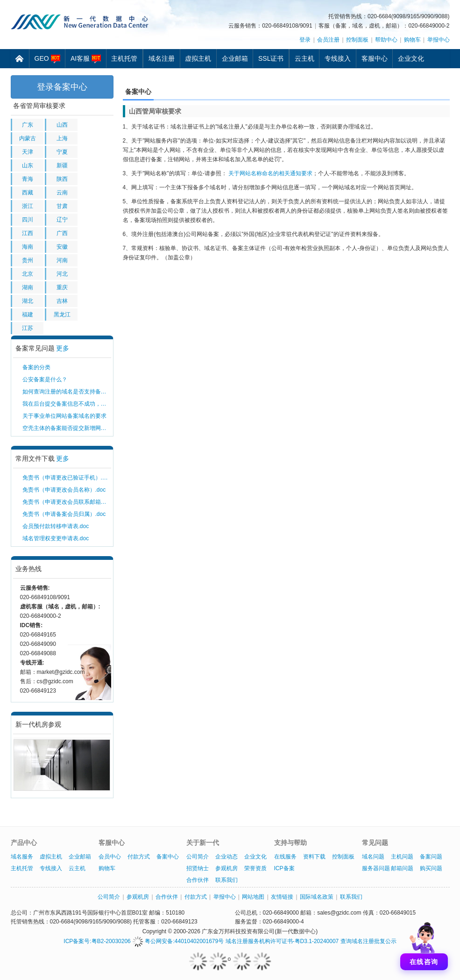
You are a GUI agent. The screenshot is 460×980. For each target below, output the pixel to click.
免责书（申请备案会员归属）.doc (64, 514)
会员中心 (110, 857)
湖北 (28, 301)
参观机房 (226, 868)
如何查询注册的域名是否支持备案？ (67, 392)
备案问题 (431, 857)
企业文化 (411, 58)
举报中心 (439, 40)
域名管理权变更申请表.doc (56, 538)
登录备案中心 (62, 87)
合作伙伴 (198, 880)
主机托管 (124, 58)
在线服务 (285, 857)
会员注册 (328, 40)
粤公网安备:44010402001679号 (178, 941)
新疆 (62, 165)
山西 (62, 125)
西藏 (28, 193)
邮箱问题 (402, 868)
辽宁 (62, 220)
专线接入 (338, 58)
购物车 (412, 40)
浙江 (28, 206)
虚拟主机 (198, 58)
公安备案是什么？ (45, 379)
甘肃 (62, 206)
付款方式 (139, 857)
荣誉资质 (255, 868)
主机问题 (402, 857)
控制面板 (357, 40)
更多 (63, 348)
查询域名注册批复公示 (368, 941)
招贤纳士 (198, 868)
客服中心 (375, 58)
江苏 (28, 328)
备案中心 (168, 857)
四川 (28, 220)
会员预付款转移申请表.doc (56, 526)
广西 (62, 233)
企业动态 (226, 857)
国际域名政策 (317, 897)
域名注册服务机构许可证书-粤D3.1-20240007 (282, 941)
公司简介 (198, 857)
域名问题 (373, 857)
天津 (28, 152)
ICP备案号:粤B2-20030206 (97, 941)
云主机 (304, 58)
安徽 (62, 247)
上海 (62, 138)
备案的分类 (36, 367)
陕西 (62, 179)
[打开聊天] (424, 944)
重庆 (62, 287)
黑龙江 (62, 315)
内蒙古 (28, 138)
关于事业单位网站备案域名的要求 (64, 416)
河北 (62, 274)
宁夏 (62, 152)
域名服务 (22, 857)
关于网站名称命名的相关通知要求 (270, 173)
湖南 (28, 287)
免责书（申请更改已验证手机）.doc (67, 478)
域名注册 (162, 58)
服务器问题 (376, 868)
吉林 (62, 301)
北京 (28, 274)
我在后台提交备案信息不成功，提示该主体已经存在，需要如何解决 (67, 404)
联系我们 (226, 880)
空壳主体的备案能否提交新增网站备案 (67, 428)
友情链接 (282, 897)
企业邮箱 (235, 58)
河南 (62, 260)
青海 (28, 179)
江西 (28, 233)
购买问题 (431, 868)
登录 (305, 40)
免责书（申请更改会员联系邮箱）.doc (67, 502)
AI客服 (86, 59)
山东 (28, 165)
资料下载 (314, 857)
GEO (47, 59)
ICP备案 (284, 868)
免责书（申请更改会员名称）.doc (64, 490)
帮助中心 (386, 40)
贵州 (28, 260)
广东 (28, 125)
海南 (28, 247)
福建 (28, 315)
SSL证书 (271, 58)
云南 (62, 193)
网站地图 (253, 897)
